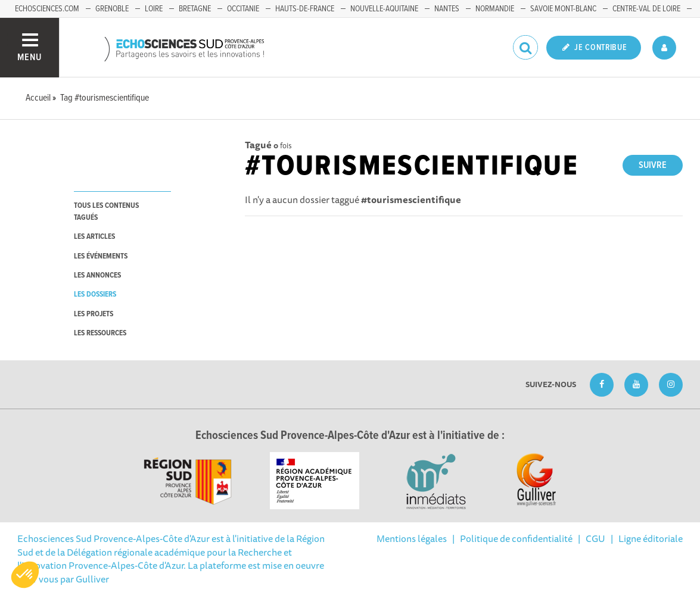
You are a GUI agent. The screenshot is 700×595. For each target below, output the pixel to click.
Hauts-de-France (305, 9)
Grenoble (112, 9)
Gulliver (92, 579)
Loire (154, 9)
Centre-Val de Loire (646, 9)
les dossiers (95, 295)
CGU (595, 538)
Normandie (495, 9)
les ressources (100, 333)
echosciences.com (47, 9)
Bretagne (195, 9)
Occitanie (243, 9)
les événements (101, 256)
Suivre (653, 165)
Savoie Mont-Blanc (563, 9)
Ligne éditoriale (651, 538)
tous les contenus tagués (106, 211)
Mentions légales (412, 538)
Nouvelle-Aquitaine (384, 9)
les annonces (97, 275)
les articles (94, 237)
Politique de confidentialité (516, 538)
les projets (94, 314)
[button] (25, 575)
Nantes (447, 9)
